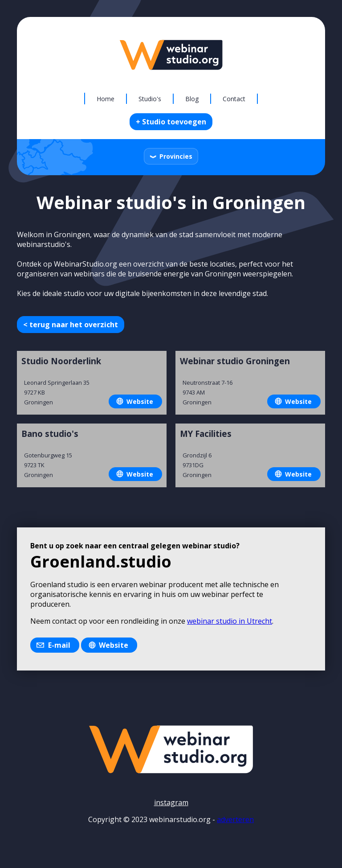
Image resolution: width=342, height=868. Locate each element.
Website (140, 401)
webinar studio (209, 546)
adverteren (235, 819)
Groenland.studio (101, 562)
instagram (171, 802)
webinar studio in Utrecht (230, 621)
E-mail (59, 645)
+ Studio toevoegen (171, 122)
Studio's (150, 99)
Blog (192, 99)
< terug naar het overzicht (71, 325)
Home (106, 99)
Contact (234, 99)
